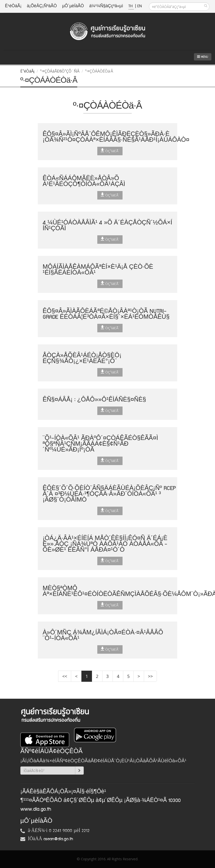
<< (65, 676)
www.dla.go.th (36, 809)
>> (150, 676)
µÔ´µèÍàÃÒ (73, 6)
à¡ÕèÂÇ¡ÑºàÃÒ (42, 6)
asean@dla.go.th (58, 839)
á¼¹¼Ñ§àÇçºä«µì (106, 6)
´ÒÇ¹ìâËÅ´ (110, 151)
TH (131, 6)
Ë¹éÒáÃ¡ (13, 6)
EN (139, 6)
